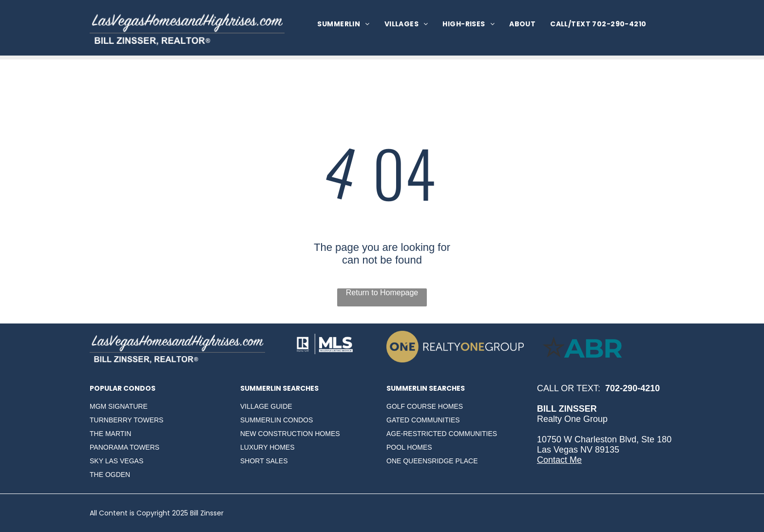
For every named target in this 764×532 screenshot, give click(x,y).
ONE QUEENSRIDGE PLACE (432, 461)
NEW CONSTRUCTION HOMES (290, 434)
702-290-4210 (632, 388)
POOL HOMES (409, 447)
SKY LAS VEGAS (116, 461)
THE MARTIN (110, 434)
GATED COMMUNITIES (423, 420)
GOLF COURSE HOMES (425, 406)
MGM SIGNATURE (119, 406)
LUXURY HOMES (267, 447)
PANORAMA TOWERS (124, 447)
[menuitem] (343, 24)
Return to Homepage (382, 293)
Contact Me (559, 460)
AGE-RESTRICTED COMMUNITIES (442, 434)
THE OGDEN (110, 475)
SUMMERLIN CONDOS (277, 420)
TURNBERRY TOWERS (126, 420)
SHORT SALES (264, 461)
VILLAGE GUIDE (266, 406)
